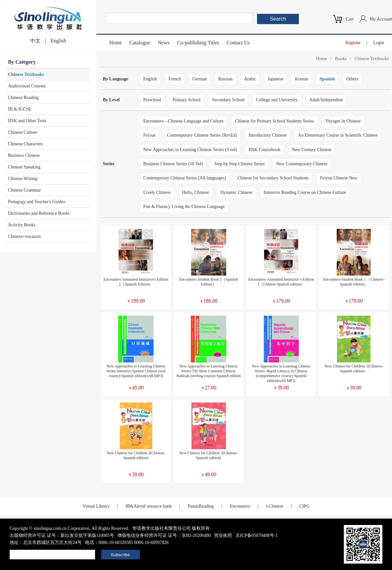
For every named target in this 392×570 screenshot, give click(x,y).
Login (379, 43)
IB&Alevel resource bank (149, 506)
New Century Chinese (312, 150)
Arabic (250, 79)
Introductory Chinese (267, 135)
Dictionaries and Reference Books (39, 213)
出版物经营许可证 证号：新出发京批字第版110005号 (62, 535)
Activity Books (22, 225)
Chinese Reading (23, 98)
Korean (302, 79)
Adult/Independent (326, 100)
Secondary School (228, 100)
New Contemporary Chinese (302, 164)
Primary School (187, 100)
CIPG (304, 506)
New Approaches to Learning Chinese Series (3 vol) (190, 150)
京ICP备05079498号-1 (257, 535)
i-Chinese (275, 506)
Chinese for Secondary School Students (273, 178)
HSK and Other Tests (27, 121)
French (175, 79)
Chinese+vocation (24, 236)
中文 (35, 41)
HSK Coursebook (264, 150)
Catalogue (140, 43)
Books (341, 59)
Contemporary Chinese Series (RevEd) (202, 135)
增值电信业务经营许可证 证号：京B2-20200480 (164, 535)
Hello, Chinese (196, 192)
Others (352, 79)
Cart (350, 19)
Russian (225, 79)
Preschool (152, 100)
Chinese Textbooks (26, 74)
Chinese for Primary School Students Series (274, 121)
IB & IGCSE (20, 109)
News (164, 43)
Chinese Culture (23, 132)
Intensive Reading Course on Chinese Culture (305, 192)
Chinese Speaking (24, 167)
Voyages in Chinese (343, 121)
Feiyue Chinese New (339, 178)
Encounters (240, 506)
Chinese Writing (23, 179)
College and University (277, 100)
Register (353, 43)
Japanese (276, 79)
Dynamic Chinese (236, 192)
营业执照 (223, 535)
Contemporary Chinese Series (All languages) (185, 178)
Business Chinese (24, 155)
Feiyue (149, 135)
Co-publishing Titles (198, 43)
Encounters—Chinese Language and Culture (183, 121)
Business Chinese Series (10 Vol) (173, 164)
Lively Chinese (157, 192)
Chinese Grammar (24, 190)
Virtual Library (96, 506)
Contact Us (238, 43)
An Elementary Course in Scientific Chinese (338, 135)
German (200, 79)
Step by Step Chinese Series (240, 164)
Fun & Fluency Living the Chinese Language (184, 207)
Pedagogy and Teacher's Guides (36, 202)
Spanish (327, 79)
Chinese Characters (25, 144)
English (58, 41)
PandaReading (201, 506)
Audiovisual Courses (27, 86)
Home (116, 43)
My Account (381, 19)
